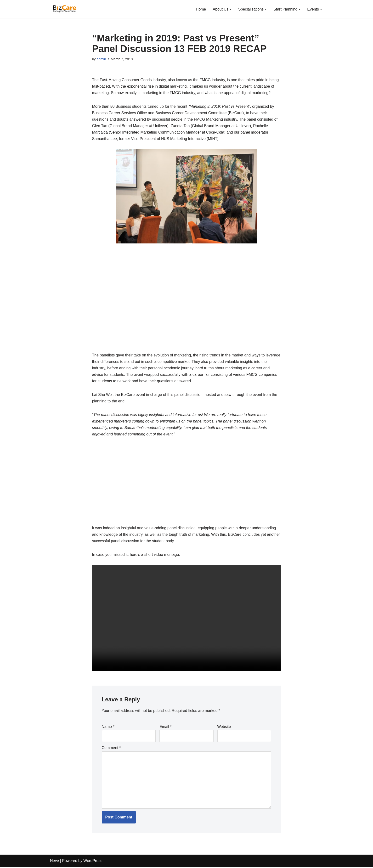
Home (201, 9)
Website (224, 728)
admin (101, 59)
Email (166, 728)
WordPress (93, 862)
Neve (54, 862)
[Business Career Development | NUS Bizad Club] (64, 9)
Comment (111, 749)
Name (108, 728)
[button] (230, 9)
